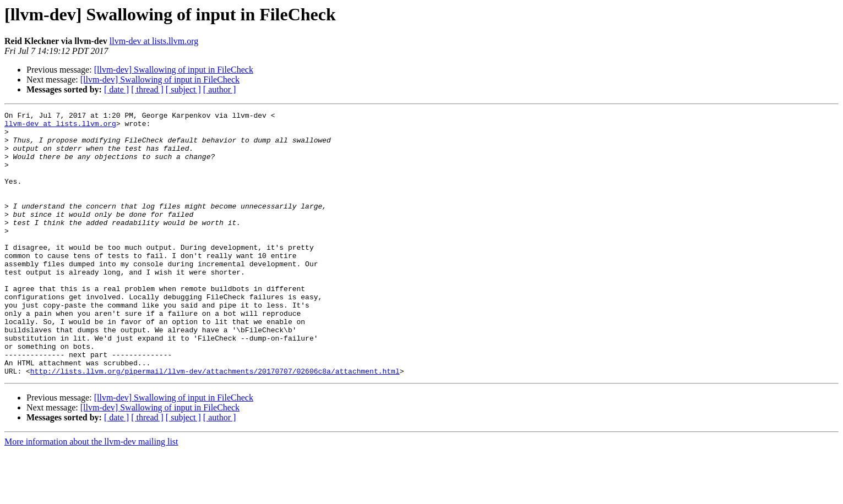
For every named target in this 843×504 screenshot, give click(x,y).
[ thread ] (147, 89)
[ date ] (116, 89)
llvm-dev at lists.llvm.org (154, 41)
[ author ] (220, 89)
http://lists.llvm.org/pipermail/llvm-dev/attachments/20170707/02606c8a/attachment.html (215, 424)
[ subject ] (183, 89)
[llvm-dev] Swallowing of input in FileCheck (174, 70)
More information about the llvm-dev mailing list (91, 494)
